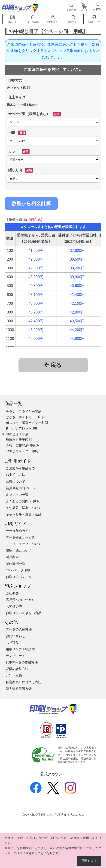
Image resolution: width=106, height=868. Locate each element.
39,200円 (77, 268)
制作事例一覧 (15, 564)
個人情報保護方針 (19, 689)
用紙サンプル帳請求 (20, 649)
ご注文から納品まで (20, 468)
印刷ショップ (18, 586)
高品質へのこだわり (20, 600)
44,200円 (77, 330)
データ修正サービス (20, 537)
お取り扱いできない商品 (24, 613)
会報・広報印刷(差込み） (24, 445)
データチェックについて (24, 544)
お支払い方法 (15, 475)
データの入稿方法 (19, 629)
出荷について (15, 481)
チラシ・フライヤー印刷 (24, 411)
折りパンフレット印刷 (22, 428)
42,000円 (36, 259)
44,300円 (36, 286)
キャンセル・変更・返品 (24, 514)
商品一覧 (13, 404)
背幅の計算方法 (17, 669)
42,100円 (77, 303)
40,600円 (77, 286)
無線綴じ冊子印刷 (19, 440)
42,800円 (36, 268)
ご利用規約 (14, 676)
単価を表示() (26, 220)
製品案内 (12, 557)
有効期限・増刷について (24, 508)
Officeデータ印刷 (18, 570)
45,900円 (36, 303)
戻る (53, 365)
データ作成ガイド (19, 531)
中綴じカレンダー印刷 (22, 451)
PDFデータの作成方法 (22, 662)
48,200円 (36, 330)
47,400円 (36, 321)
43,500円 (36, 277)
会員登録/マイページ (21, 488)
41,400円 (77, 295)
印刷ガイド (16, 524)
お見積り (12, 643)
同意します (89, 861)
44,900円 (77, 339)
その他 (11, 622)
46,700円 (36, 312)
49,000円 (36, 339)
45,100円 (36, 295)
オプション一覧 (17, 495)
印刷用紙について (19, 551)
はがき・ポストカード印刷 (25, 417)
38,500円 (77, 259)
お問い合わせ (15, 636)
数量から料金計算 (31, 203)
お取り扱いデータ (19, 577)
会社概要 (12, 593)
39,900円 (77, 277)
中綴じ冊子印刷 (17, 434)
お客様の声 (14, 606)
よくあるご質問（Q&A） (24, 501)
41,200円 (36, 251)
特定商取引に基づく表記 (24, 682)
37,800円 (77, 251)
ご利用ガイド (18, 461)
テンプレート (15, 656)
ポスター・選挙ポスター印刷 (27, 423)
